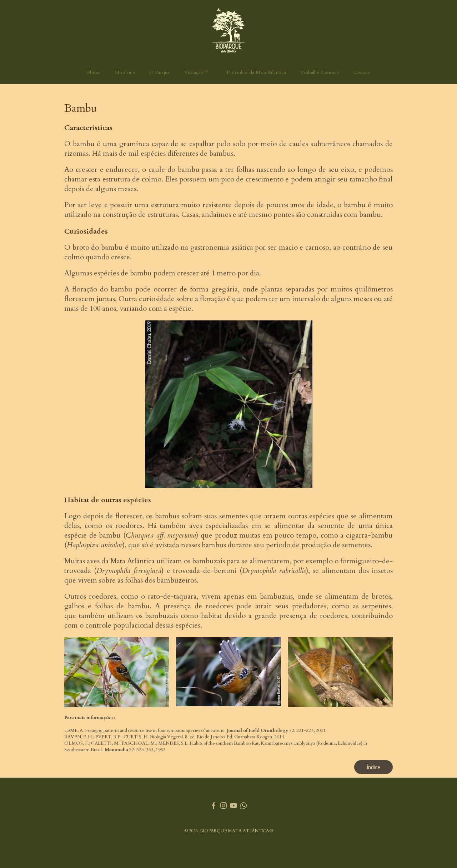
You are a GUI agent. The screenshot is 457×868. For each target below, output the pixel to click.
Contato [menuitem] (362, 72)
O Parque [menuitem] (160, 72)
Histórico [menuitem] (125, 72)
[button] (373, 767)
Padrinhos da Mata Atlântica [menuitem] (256, 72)
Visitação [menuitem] (194, 72)
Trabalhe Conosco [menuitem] (320, 72)
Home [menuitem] (94, 72)
